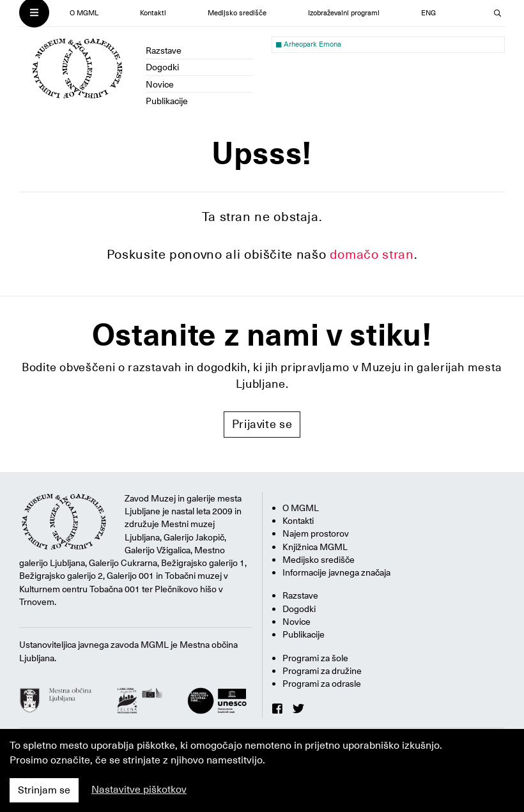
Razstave (164, 50)
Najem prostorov (316, 533)
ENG (428, 13)
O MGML (84, 13)
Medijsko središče (237, 13)
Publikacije (167, 101)
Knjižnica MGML (315, 547)
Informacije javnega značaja (336, 572)
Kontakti (153, 13)
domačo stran (372, 254)
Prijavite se (262, 424)
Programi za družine (322, 671)
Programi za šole (315, 658)
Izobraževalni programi (344, 13)
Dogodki (162, 67)
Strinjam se (44, 790)
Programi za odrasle (322, 684)
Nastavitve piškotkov (139, 790)
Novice (160, 84)
